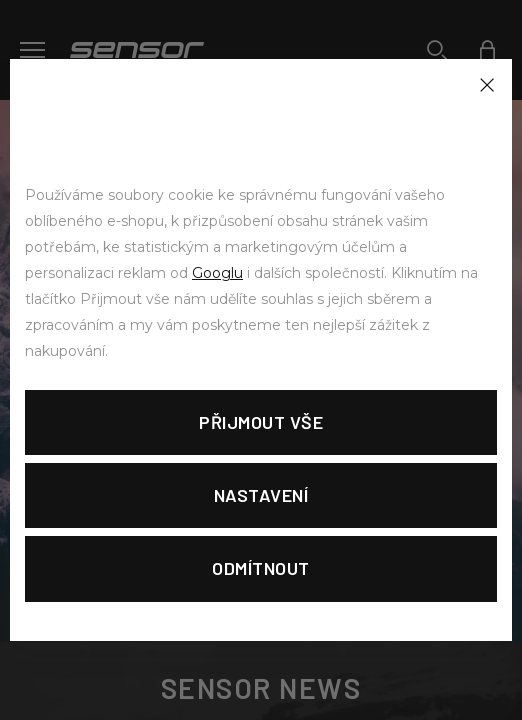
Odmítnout (261, 568)
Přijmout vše (261, 422)
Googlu (217, 273)
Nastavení (261, 495)
